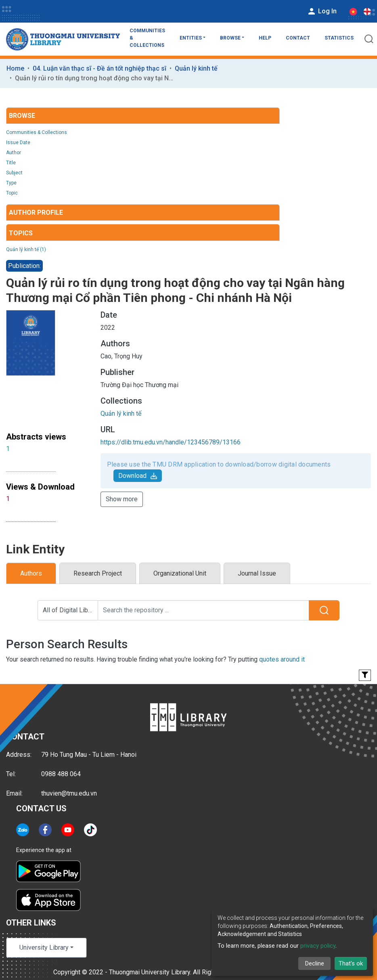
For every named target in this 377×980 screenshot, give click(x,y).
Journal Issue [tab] (257, 573)
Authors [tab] (31, 573)
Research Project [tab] (98, 573)
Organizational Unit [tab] (180, 573)
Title (11, 163)
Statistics (339, 38)
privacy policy (318, 946)
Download (138, 476)
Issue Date (18, 142)
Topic (12, 193)
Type (11, 183)
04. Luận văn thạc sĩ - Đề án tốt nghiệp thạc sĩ (99, 68)
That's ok (351, 963)
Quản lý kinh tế (196, 68)
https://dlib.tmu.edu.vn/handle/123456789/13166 (171, 442)
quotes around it (282, 659)
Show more (122, 499)
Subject (14, 173)
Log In (322, 11)
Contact (298, 38)
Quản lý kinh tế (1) (26, 249)
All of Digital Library (70, 610)
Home (15, 68)
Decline (315, 963)
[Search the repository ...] (203, 610)
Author (14, 153)
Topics (21, 233)
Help (265, 38)
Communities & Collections (147, 38)
